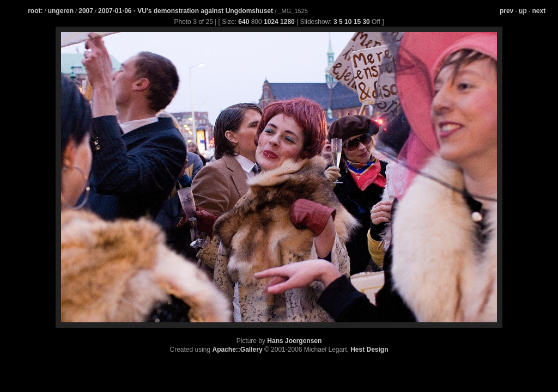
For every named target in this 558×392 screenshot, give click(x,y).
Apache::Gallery (238, 350)
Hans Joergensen (294, 341)
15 (357, 22)
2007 (86, 11)
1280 (287, 22)
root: (35, 11)
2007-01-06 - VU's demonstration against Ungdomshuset (186, 11)
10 (348, 22)
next (539, 11)
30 (366, 22)
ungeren (61, 11)
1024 (271, 22)
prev (507, 11)
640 (244, 22)
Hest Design (369, 350)
